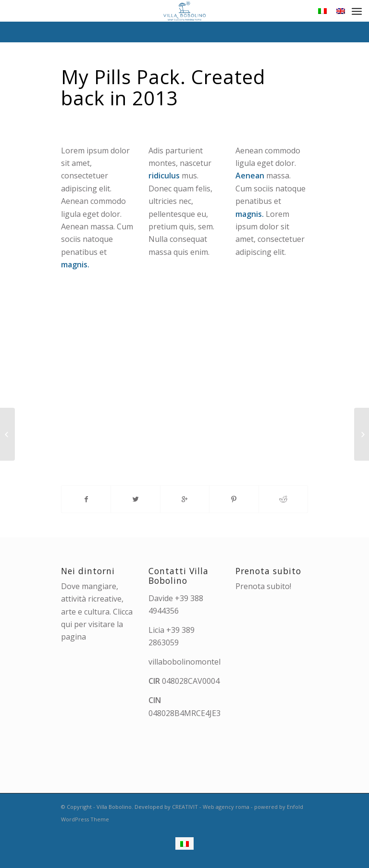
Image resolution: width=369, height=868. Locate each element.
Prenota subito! (263, 586)
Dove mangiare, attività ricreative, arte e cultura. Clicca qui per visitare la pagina (97, 612)
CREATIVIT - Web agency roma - (213, 807)
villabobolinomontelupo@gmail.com (213, 662)
